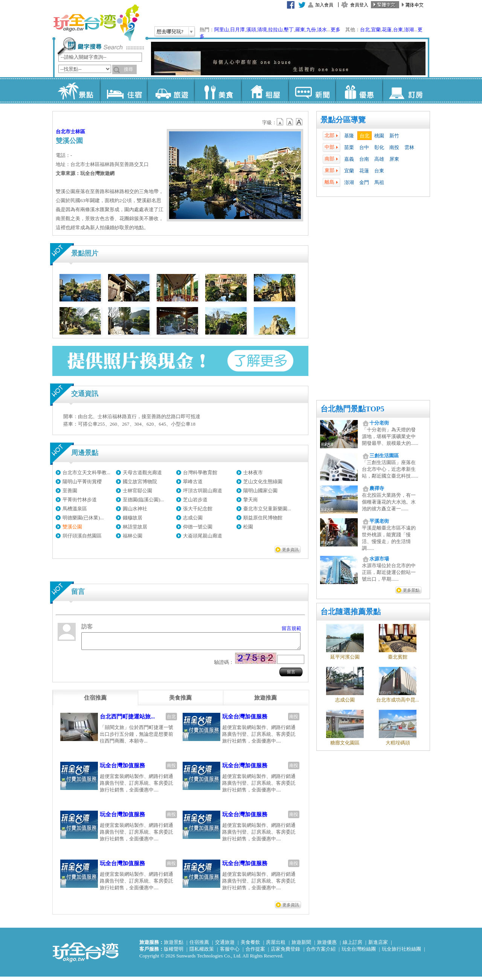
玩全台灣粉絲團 (359, 952)
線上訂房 (352, 946)
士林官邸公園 (137, 491)
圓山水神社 (135, 509)
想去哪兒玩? (170, 31)
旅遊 (170, 90)
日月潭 (237, 30)
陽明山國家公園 (260, 491)
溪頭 (251, 30)
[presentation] (95, 701)
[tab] (95, 701)
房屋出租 (276, 946)
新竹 (394, 136)
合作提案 (255, 952)
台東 (398, 30)
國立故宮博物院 (140, 482)
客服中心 (230, 952)
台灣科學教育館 (200, 472)
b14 (299, 122)
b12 (281, 122)
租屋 (265, 90)
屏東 (394, 159)
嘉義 (349, 159)
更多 (336, 30)
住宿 (123, 90)
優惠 (359, 90)
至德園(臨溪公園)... (143, 500)
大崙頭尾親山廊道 (203, 536)
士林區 (78, 132)
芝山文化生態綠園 (263, 482)
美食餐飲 (250, 946)
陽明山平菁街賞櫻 (82, 482)
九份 (311, 30)
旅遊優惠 (327, 946)
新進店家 (378, 946)
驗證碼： (224, 666)
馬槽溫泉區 (75, 509)
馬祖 (379, 182)
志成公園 (193, 518)
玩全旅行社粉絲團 (401, 952)
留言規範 (291, 628)
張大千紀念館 (198, 509)
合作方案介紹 (321, 952)
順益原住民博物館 (263, 518)
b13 (290, 122)
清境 (262, 30)
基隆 (349, 136)
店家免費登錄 (285, 952)
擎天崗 (251, 500)
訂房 (406, 90)
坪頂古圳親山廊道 (203, 491)
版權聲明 (174, 952)
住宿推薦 (199, 946)
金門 (364, 182)
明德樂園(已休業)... (83, 518)
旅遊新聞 (301, 946)
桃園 (379, 136)
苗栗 (349, 147)
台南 (364, 159)
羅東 (300, 30)
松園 (248, 527)
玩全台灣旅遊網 (96, 23)
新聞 (312, 90)
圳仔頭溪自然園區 (82, 536)
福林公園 (133, 536)
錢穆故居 (133, 518)
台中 (364, 147)
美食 (217, 90)
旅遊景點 (174, 946)
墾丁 (289, 30)
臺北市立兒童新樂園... (267, 509)
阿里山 (222, 30)
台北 (365, 30)
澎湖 (409, 30)
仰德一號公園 (198, 527)
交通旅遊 (225, 946)
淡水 (322, 30)
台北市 (63, 132)
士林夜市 (253, 472)
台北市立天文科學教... (86, 472)
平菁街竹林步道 (80, 500)
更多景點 (411, 590)
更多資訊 (290, 549)
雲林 (409, 147)
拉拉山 (275, 30)
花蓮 (387, 30)
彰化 (379, 147)
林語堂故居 (135, 527)
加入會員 (324, 5)
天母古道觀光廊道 (142, 472)
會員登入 (359, 5)
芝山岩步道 (195, 500)
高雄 (379, 159)
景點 (76, 90)
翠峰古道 (193, 482)
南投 (394, 147)
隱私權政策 (202, 952)
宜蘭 (376, 30)
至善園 (70, 491)
